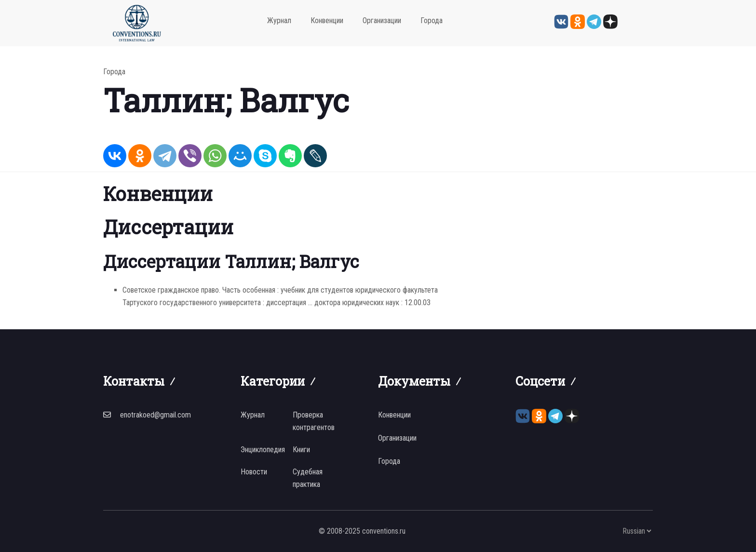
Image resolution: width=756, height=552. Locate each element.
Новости (254, 472)
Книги (301, 450)
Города (432, 20)
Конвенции (327, 20)
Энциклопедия (263, 450)
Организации (382, 20)
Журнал (279, 20)
